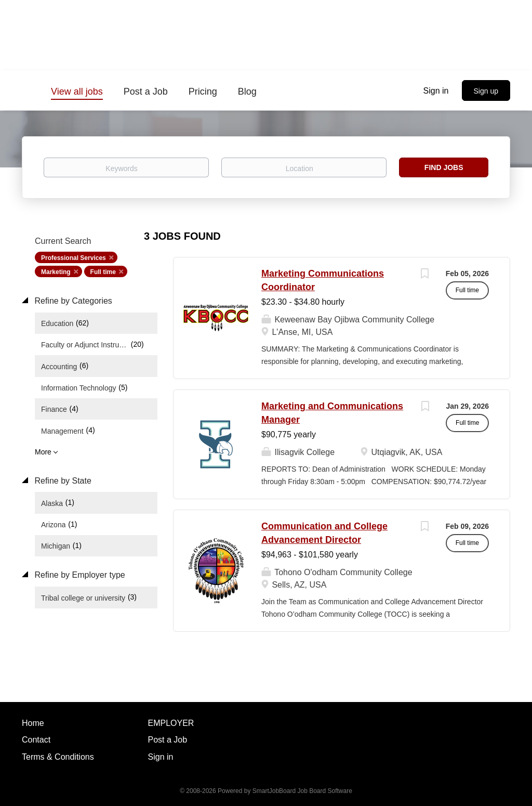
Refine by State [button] (62, 481)
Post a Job (168, 740)
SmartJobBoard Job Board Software (302, 791)
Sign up (486, 91)
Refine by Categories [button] (72, 301)
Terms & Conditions (58, 757)
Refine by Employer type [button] (79, 575)
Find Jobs (444, 167)
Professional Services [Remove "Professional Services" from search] (74, 258)
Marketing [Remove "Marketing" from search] (56, 272)
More (43, 452)
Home (33, 723)
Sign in (436, 91)
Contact (36, 740)
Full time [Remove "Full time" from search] (103, 272)
